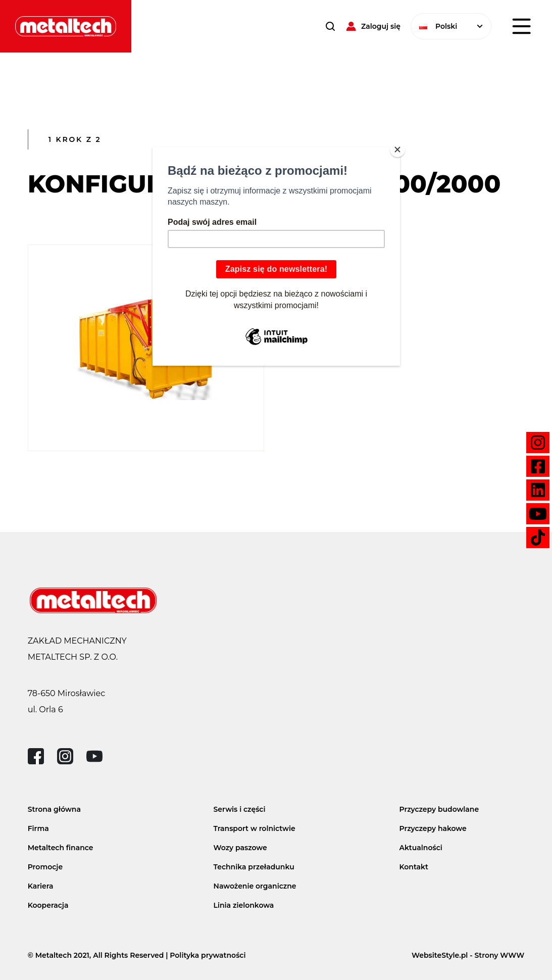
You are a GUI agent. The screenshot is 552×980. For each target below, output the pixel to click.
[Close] (397, 150)
